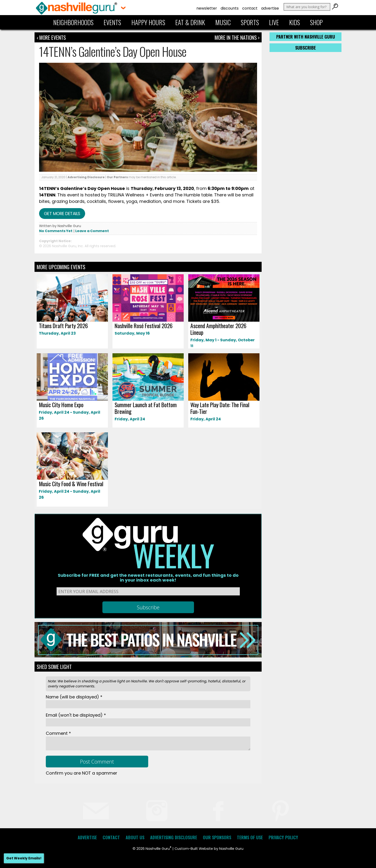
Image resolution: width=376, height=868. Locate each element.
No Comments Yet (56, 231)
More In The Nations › (237, 37)
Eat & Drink (190, 22)
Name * (74, 697)
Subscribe (305, 48)
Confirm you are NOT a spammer (82, 773)
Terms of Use (250, 837)
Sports (250, 22)
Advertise (270, 8)
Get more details (62, 214)
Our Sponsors (217, 837)
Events (112, 22)
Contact (250, 8)
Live (274, 22)
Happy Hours (148, 22)
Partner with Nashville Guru (306, 37)
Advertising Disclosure (86, 177)
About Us (135, 837)
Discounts (230, 8)
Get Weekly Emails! (24, 858)
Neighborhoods (73, 22)
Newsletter (207, 8)
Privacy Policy (283, 837)
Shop (316, 22)
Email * (76, 715)
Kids (295, 22)
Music (223, 22)
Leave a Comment (92, 231)
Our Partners (117, 177)
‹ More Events (51, 37)
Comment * (58, 733)
